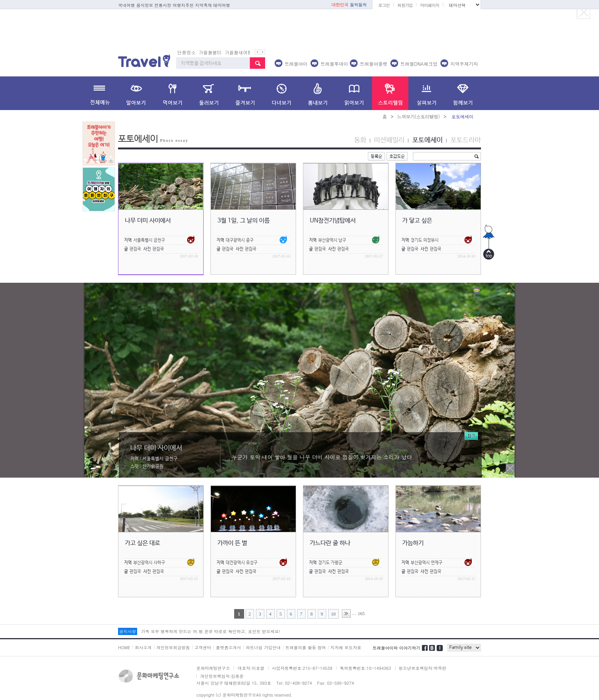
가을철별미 (210, 52)
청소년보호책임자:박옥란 (423, 668)
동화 (360, 140)
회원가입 (405, 5)
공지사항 (128, 631)
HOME (124, 647)
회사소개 (143, 647)
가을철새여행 (238, 52)
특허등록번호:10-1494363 (366, 668)
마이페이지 (430, 5)
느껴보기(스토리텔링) (418, 116)
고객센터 (203, 647)
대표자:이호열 (251, 668)
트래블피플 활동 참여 (306, 647)
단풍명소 (186, 52)
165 (361, 614)
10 (333, 614)
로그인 (384, 5)
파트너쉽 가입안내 (263, 647)
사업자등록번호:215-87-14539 (302, 668)
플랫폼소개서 (228, 647)
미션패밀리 (389, 140)
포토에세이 (427, 140)
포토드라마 (466, 140)
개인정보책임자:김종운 (222, 676)
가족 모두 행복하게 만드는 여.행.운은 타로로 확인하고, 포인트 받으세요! (210, 631)
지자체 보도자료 (346, 647)
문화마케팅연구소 (213, 668)
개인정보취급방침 (173, 647)
